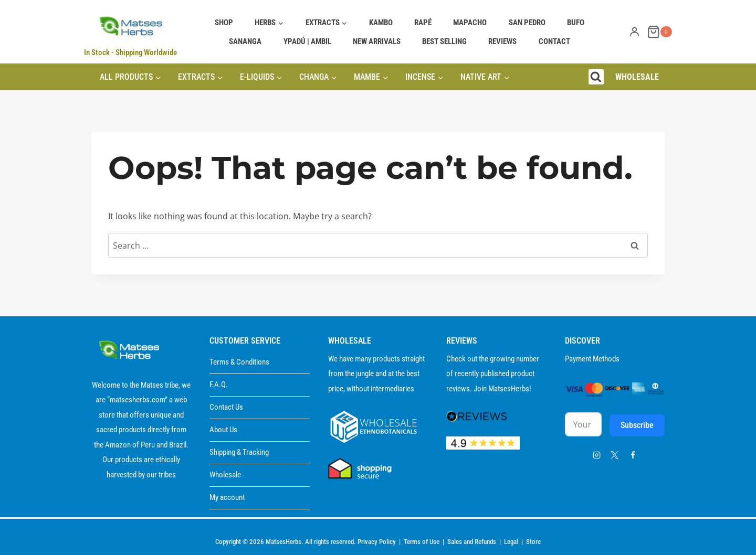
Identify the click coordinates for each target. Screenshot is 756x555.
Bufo (576, 23)
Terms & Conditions (239, 362)
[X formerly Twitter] (615, 455)
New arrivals (377, 41)
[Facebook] (633, 455)
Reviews (502, 41)
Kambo (381, 23)
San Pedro (527, 23)
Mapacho (470, 23)
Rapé (423, 23)
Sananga (245, 41)
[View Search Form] (596, 77)
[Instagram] (596, 455)
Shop (224, 23)
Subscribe (637, 425)
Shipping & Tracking (239, 452)
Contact (554, 41)
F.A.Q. (219, 385)
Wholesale (225, 475)
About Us (223, 430)
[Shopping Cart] (659, 32)
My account (227, 497)
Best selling (444, 41)
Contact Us (226, 407)
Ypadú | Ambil (307, 41)
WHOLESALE (637, 77)
